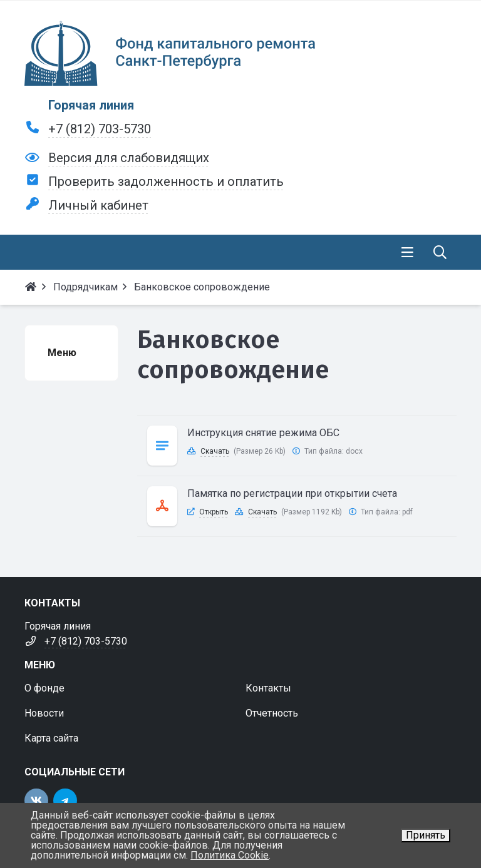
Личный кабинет (98, 205)
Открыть (214, 512)
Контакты (268, 688)
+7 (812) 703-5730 (100, 129)
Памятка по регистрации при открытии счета (292, 493)
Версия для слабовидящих (129, 158)
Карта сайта (51, 738)
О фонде (44, 688)
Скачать (215, 451)
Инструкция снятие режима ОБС (263, 433)
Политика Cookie (230, 855)
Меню (62, 353)
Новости (44, 713)
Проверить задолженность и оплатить (166, 181)
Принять (426, 835)
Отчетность (272, 713)
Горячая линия (91, 105)
